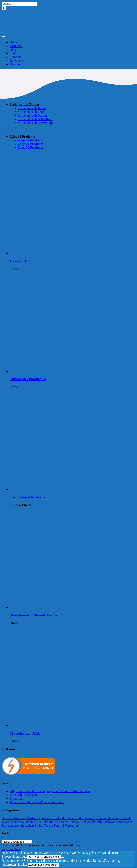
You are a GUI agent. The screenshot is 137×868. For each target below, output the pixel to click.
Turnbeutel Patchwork (28, 379)
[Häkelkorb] (60, 253)
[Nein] (63, 858)
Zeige (22, 137)
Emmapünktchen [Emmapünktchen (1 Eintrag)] (107, 818)
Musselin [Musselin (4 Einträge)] (27, 822)
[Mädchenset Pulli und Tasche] (60, 607)
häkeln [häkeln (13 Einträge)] (6, 822)
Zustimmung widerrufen (43, 865)
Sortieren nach (24, 104)
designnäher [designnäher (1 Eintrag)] (87, 818)
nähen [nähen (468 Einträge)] (65, 822)
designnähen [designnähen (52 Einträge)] (70, 818)
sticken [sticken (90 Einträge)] (29, 825)
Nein (37, 857)
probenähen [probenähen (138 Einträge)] (125, 822)
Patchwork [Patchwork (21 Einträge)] (110, 822)
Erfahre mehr (51, 857)
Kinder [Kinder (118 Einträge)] (16, 822)
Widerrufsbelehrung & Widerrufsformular (37, 802)
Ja (30, 857)
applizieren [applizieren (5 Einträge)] (46, 818)
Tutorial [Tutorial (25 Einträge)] (59, 825)
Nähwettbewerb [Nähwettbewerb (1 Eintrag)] (91, 822)
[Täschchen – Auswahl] (60, 489)
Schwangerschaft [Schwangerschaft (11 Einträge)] (13, 825)
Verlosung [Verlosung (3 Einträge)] (71, 825)
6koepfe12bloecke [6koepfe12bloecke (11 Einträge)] (13, 818)
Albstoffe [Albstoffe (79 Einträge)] (32, 818)
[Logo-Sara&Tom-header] (68, 32)
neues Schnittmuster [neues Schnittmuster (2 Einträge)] (47, 822)
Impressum (17, 798)
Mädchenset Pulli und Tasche (33, 615)
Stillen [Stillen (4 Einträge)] (39, 825)
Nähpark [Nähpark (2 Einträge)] (75, 822)
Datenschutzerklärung (24, 795)
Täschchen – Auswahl (27, 497)
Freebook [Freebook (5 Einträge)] (125, 818)
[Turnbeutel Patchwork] (60, 371)
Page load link (11, 849)
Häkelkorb (18, 261)
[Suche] (4, 8)
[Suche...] (20, 4)
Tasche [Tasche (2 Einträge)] (48, 825)
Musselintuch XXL (25, 733)
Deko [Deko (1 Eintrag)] (58, 818)
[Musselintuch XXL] (60, 725)
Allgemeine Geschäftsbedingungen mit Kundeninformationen (50, 791)
